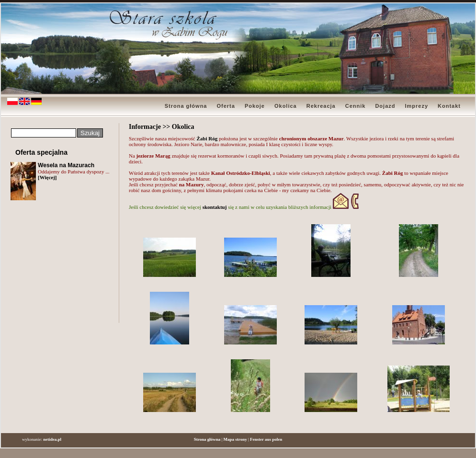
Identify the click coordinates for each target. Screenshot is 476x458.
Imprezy (416, 106)
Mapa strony (235, 439)
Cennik (356, 106)
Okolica (286, 106)
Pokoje (255, 106)
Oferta (226, 106)
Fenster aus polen (266, 439)
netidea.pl (52, 439)
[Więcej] (47, 177)
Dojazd (385, 106)
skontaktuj (215, 207)
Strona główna (186, 106)
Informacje (145, 127)
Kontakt (449, 106)
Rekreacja (321, 106)
